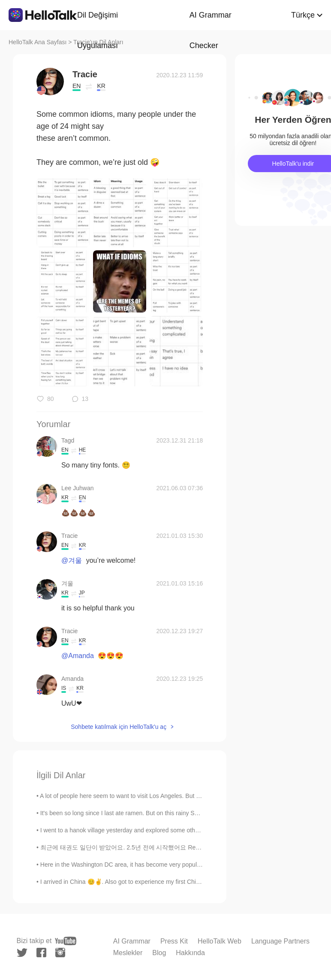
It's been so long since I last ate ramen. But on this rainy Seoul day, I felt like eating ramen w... (165, 813)
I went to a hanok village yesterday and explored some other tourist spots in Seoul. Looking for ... (169, 830)
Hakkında (190, 953)
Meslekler (128, 953)
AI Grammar (132, 941)
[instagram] (60, 953)
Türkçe (303, 15)
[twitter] (22, 953)
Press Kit (174, 941)
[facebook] (41, 953)
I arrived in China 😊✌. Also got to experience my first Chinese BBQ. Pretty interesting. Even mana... (175, 882)
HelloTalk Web (220, 941)
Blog (159, 953)
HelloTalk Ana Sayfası (38, 42)
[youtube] (66, 941)
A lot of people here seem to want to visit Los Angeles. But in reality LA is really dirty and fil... (162, 796)
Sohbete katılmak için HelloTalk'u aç (119, 727)
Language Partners (280, 941)
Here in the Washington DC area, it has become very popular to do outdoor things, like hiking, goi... (172, 865)
